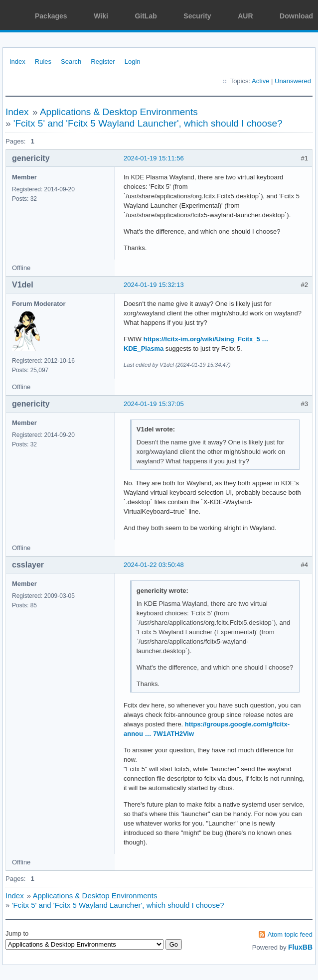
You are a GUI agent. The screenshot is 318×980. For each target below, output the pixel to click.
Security (197, 16)
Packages (51, 16)
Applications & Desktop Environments (119, 112)
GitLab (146, 16)
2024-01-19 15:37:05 (154, 404)
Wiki (101, 16)
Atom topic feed (290, 934)
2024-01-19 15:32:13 (154, 285)
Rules (43, 62)
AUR (245, 16)
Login (133, 62)
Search (71, 62)
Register (103, 62)
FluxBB (300, 947)
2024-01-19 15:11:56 (154, 158)
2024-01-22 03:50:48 (154, 565)
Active (260, 81)
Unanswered (293, 81)
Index (17, 62)
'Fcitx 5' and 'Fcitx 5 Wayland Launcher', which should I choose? (148, 123)
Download (296, 16)
